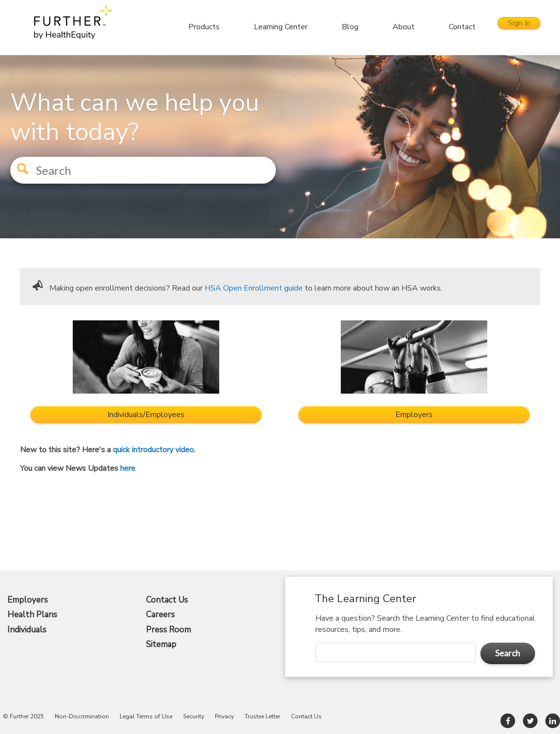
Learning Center (264, 27)
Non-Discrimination (82, 716)
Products (187, 27)
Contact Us (167, 600)
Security (194, 716)
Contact (446, 27)
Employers (28, 600)
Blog (333, 27)
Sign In (511, 27)
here (128, 468)
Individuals (27, 630)
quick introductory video (153, 450)
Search (508, 653)
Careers (160, 615)
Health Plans (32, 615)
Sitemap (161, 645)
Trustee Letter (262, 716)
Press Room (168, 630)
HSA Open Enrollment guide (254, 288)
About (387, 27)
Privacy (224, 716)
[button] (20, 166)
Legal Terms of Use (146, 716)
